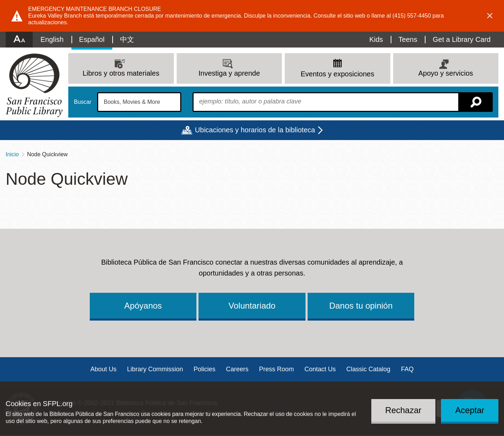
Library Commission (155, 369)
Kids (376, 39)
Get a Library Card (462, 39)
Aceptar (470, 410)
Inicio (12, 154)
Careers (237, 369)
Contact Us (320, 369)
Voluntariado (252, 306)
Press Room (276, 369)
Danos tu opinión (361, 306)
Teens (408, 39)
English (52, 39)
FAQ (407, 369)
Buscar (83, 102)
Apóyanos (143, 306)
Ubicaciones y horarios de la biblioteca (255, 130)
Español (92, 39)
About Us (103, 369)
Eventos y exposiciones (337, 74)
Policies (204, 369)
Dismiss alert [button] (490, 16)
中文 (127, 39)
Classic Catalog (368, 369)
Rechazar (404, 410)
